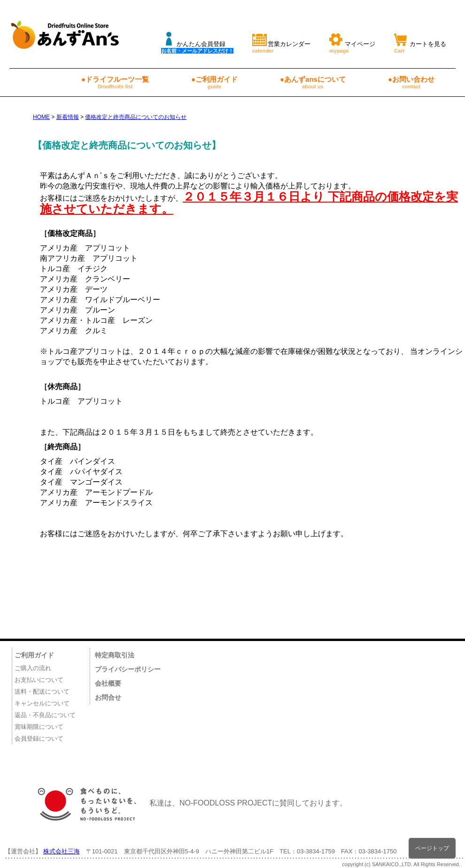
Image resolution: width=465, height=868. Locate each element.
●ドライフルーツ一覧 (115, 82)
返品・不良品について (45, 715)
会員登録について (39, 739)
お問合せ (108, 697)
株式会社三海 (62, 851)
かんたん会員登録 (197, 42)
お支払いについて (39, 680)
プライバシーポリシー (128, 669)
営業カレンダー (281, 42)
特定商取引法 (115, 655)
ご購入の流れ (33, 668)
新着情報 (68, 117)
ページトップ (432, 848)
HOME (41, 117)
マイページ (352, 42)
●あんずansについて (313, 82)
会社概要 (108, 683)
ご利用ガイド (34, 655)
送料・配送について (42, 692)
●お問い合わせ (411, 82)
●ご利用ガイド (214, 82)
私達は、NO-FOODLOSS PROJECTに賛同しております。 (188, 803)
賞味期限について (39, 727)
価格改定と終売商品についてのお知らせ (136, 117)
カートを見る (420, 42)
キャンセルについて (42, 703)
